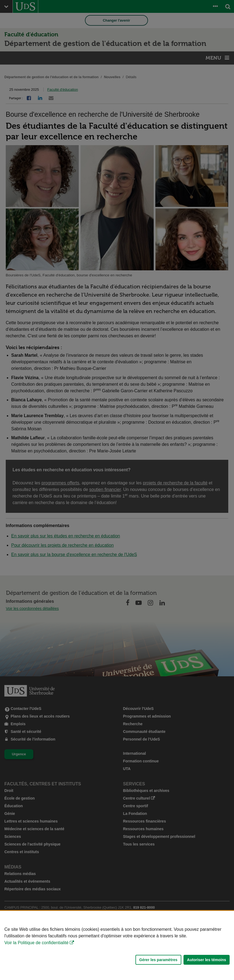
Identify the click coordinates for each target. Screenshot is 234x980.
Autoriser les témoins (207, 960)
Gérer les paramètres (158, 960)
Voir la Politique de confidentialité (36, 943)
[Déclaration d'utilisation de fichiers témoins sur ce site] (117, 945)
